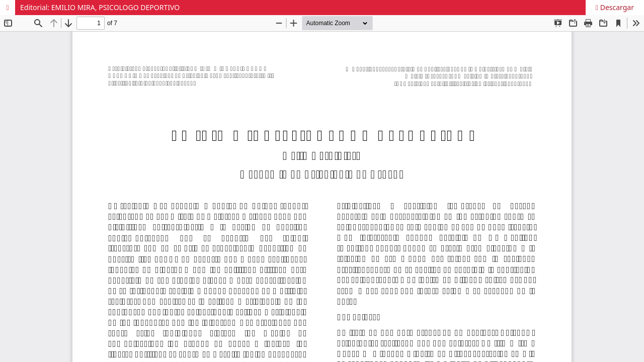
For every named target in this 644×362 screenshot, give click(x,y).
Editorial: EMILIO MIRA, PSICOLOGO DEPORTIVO (100, 7)
